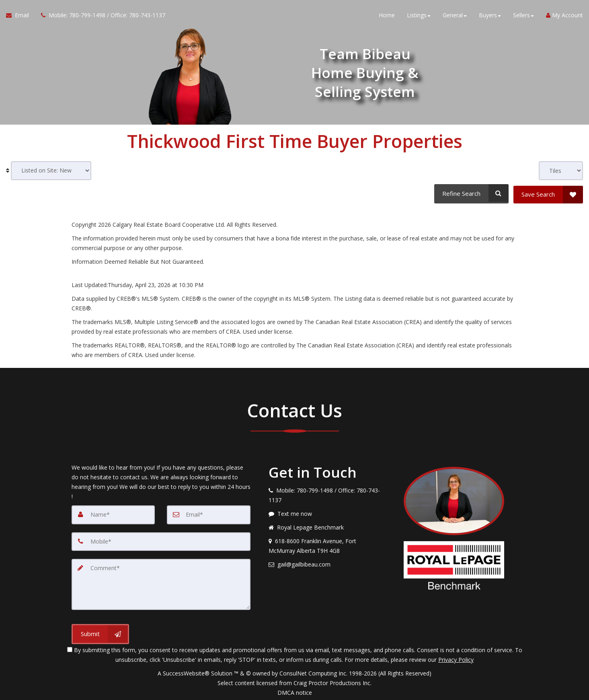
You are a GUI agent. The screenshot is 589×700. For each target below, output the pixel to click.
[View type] (561, 171)
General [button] (455, 16)
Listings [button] (419, 16)
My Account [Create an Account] (564, 16)
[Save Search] (548, 193)
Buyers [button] (490, 16)
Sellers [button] (523, 16)
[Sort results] (51, 171)
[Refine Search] (471, 193)
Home (387, 16)
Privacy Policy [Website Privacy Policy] (456, 658)
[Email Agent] (21, 16)
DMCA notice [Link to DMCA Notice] (295, 691)
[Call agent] (100, 16)
